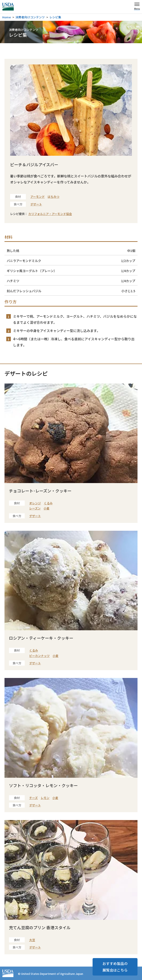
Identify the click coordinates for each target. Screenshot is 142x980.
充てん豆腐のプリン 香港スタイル (40, 927)
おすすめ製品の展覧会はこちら (115, 967)
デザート (36, 204)
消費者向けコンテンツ (30, 17)
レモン (45, 798)
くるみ (48, 503)
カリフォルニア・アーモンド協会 (50, 214)
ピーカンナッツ (39, 656)
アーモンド (38, 197)
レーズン (35, 508)
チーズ (33, 798)
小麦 (47, 508)
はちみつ (53, 197)
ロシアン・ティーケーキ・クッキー (41, 638)
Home (7, 17)
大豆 (32, 940)
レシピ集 (55, 17)
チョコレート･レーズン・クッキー (40, 491)
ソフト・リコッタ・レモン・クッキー (43, 785)
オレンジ (35, 503)
